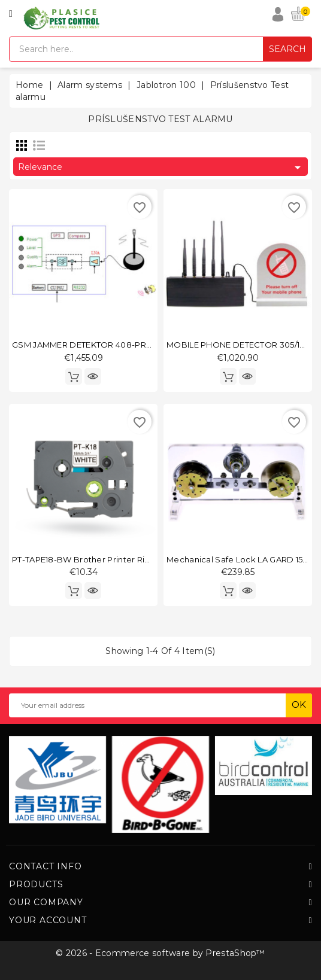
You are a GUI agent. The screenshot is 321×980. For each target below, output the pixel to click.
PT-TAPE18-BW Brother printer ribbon (89, 559)
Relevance (161, 168)
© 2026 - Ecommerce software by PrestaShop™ (160, 953)
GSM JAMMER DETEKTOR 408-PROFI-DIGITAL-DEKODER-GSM (137, 345)
